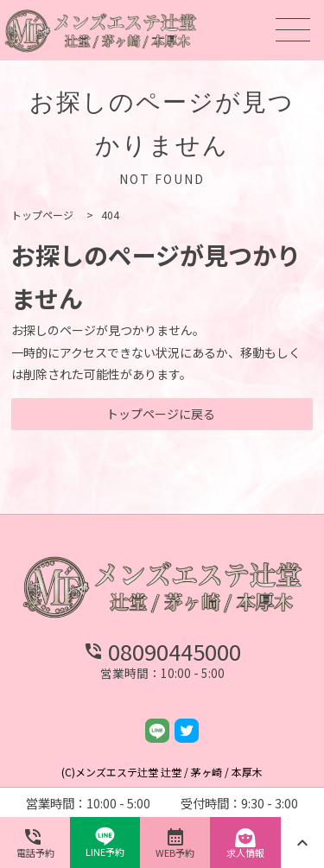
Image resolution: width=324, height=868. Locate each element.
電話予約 (35, 843)
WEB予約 (175, 843)
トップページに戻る (161, 414)
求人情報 (245, 843)
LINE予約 (105, 843)
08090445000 (162, 651)
